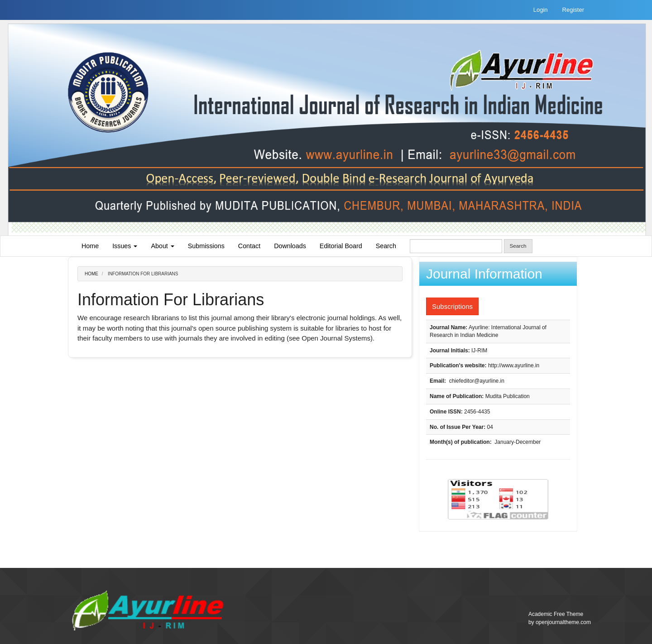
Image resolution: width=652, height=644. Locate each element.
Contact (249, 246)
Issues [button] (125, 246)
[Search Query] (456, 246)
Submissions (206, 246)
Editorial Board (341, 246)
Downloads (290, 246)
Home (90, 246)
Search (386, 246)
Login (541, 10)
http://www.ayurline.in (514, 365)
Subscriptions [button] (452, 306)
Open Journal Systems (336, 338)
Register (573, 10)
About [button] (162, 246)
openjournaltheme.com (563, 622)
